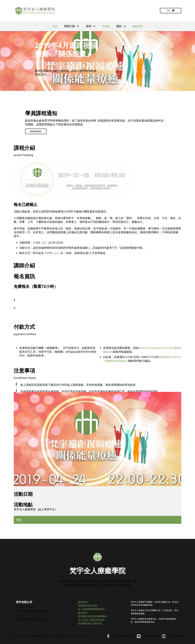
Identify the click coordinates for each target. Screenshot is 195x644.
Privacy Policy (56, 636)
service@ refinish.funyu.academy (32, 617)
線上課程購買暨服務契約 (93, 608)
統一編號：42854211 (26, 605)
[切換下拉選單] (77, 26)
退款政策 (83, 612)
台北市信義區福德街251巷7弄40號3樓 (33, 609)
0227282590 (22, 613)
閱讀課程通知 (36, 131)
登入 (171, 10)
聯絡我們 (138, 26)
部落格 (106, 26)
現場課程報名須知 (89, 604)
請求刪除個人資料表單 (92, 623)
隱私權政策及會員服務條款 (94, 615)
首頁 (54, 26)
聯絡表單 (114, 352)
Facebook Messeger (151, 348)
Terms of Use (83, 636)
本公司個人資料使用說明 (93, 619)
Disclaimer (69, 636)
